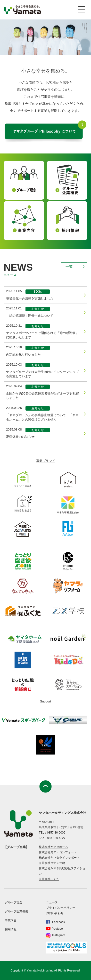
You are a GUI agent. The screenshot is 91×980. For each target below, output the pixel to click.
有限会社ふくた (49, 879)
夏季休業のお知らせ (20, 437)
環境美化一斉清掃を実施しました (30, 298)
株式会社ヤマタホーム (53, 847)
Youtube (58, 929)
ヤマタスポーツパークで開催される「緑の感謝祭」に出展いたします (42, 335)
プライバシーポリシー (61, 908)
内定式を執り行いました (23, 355)
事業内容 (11, 920)
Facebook (59, 922)
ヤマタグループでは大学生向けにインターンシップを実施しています (42, 374)
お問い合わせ (55, 913)
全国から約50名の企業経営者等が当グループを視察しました (42, 396)
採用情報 (11, 929)
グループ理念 (14, 902)
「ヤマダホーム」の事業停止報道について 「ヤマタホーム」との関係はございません (42, 417)
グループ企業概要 (17, 911)
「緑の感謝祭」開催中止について (30, 316)
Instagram (59, 935)
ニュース (52, 902)
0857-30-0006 (56, 833)
